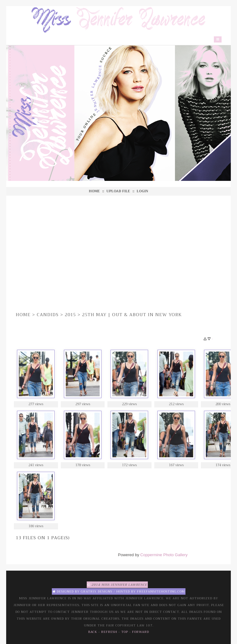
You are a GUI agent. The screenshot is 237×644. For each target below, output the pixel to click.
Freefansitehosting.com (161, 591)
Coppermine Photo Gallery (164, 555)
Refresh (109, 632)
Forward (141, 632)
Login (142, 191)
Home (94, 191)
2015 (70, 315)
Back (93, 632)
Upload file (118, 191)
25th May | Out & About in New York (132, 315)
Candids (48, 315)
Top (125, 632)
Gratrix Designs (97, 591)
